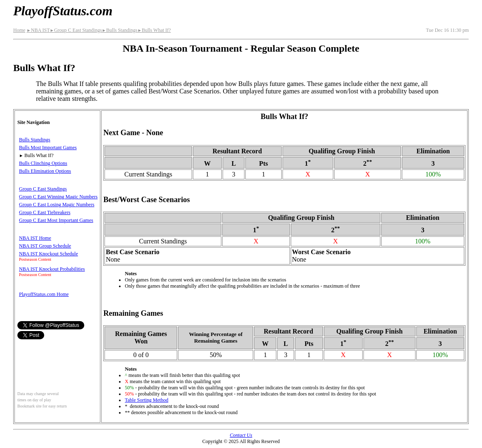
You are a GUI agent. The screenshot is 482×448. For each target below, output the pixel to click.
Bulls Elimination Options (45, 171)
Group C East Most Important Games (56, 220)
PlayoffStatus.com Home (44, 294)
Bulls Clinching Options (43, 163)
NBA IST (38, 30)
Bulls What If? (154, 30)
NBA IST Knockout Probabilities (52, 269)
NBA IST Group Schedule (45, 246)
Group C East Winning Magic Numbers (58, 197)
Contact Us (241, 435)
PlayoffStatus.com (63, 11)
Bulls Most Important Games (48, 148)
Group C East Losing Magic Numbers (57, 205)
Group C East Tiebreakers (45, 212)
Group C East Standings (76, 30)
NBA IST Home (35, 238)
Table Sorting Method (146, 400)
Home (19, 30)
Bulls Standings (120, 30)
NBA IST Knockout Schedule (49, 254)
